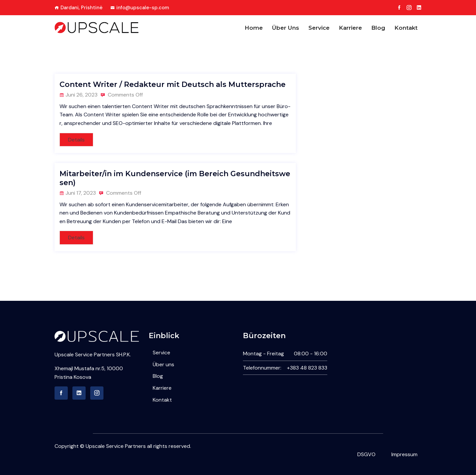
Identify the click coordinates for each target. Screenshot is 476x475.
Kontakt (406, 28)
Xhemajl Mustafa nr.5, (81, 368)
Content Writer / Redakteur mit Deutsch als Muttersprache (173, 84)
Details (76, 140)
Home (254, 28)
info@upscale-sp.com (140, 8)
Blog (378, 28)
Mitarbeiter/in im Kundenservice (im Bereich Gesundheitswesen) (175, 178)
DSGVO (366, 454)
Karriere (350, 28)
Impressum (404, 454)
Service (319, 28)
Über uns (286, 28)
